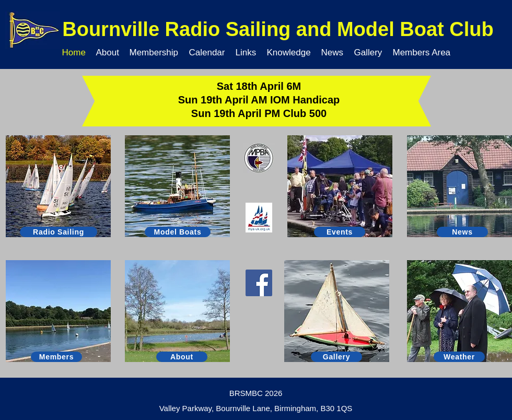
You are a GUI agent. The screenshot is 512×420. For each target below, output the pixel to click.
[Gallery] (336, 357)
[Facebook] (259, 283)
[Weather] (459, 357)
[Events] (340, 232)
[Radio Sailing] (59, 232)
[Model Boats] (178, 232)
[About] (182, 357)
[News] (462, 232)
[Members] (56, 357)
